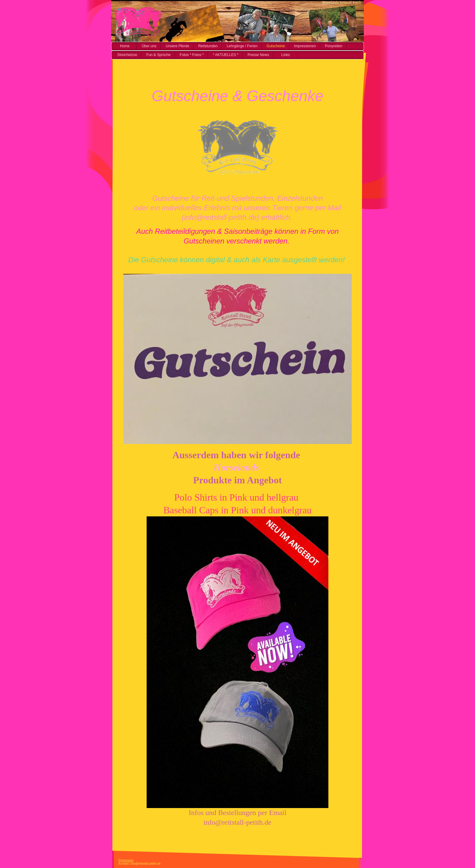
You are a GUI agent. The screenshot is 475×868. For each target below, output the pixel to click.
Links (286, 55)
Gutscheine (276, 46)
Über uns (149, 46)
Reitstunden (208, 46)
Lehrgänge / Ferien (242, 46)
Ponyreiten (334, 46)
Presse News (258, 55)
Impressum (126, 860)
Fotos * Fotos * (192, 55)
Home (125, 46)
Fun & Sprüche (158, 55)
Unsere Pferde (177, 46)
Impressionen (305, 46)
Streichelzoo (127, 55)
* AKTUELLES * (226, 55)
